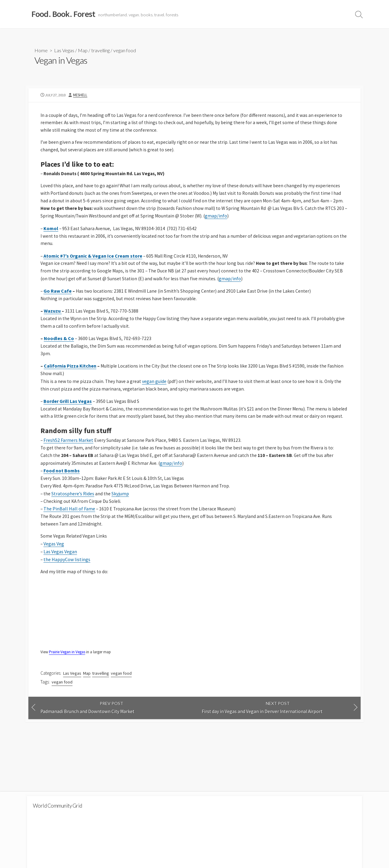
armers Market (78, 455)
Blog (322, 14)
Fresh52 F (53, 455)
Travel (340, 14)
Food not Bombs (62, 486)
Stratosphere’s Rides (73, 509)
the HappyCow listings (67, 576)
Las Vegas (64, 50)
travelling (100, 50)
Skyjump (121, 509)
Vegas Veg (54, 561)
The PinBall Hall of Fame (70, 525)
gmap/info (232, 219)
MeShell (82, 95)
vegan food (125, 50)
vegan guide (155, 387)
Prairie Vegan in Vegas (67, 669)
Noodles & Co (59, 344)
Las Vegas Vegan (61, 568)
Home (41, 50)
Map (83, 50)
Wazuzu (53, 316)
